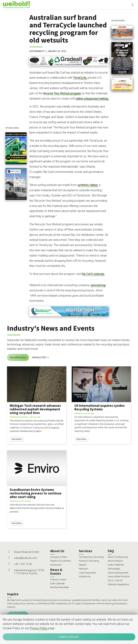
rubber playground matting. (92, 99)
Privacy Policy (39, 628)
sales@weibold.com (26, 558)
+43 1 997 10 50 (23, 564)
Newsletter (39, 357)
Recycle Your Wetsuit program (62, 93)
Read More (16, 439)
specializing (98, 285)
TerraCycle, (80, 78)
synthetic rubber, (88, 185)
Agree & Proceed (69, 637)
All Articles (17, 357)
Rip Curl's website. (93, 274)
